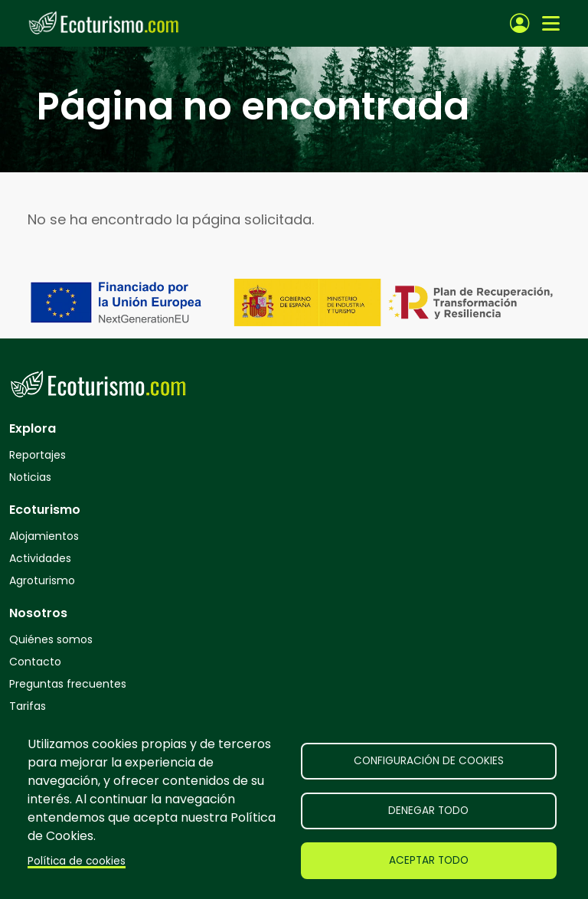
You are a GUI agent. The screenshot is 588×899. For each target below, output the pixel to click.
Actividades (40, 558)
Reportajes (38, 455)
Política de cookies (77, 861)
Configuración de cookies (429, 761)
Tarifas (28, 706)
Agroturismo (42, 580)
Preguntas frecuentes (68, 684)
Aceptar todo (429, 860)
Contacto (35, 662)
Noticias (30, 477)
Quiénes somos (51, 639)
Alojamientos (44, 536)
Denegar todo (428, 811)
